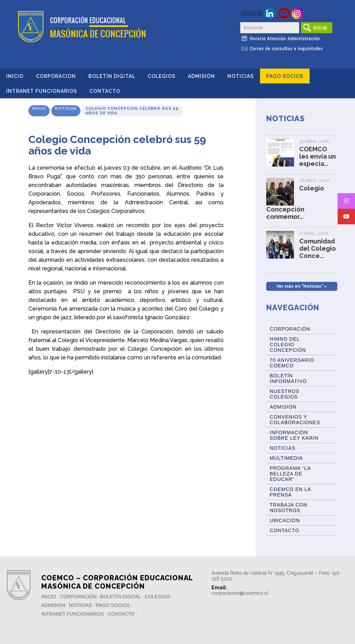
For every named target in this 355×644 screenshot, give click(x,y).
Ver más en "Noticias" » (302, 286)
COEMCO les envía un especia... (318, 156)
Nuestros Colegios (285, 394)
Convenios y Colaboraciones (295, 420)
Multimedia (286, 458)
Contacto (105, 91)
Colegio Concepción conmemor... (295, 202)
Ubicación (285, 520)
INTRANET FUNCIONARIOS (42, 91)
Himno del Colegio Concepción (288, 345)
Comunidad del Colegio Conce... (318, 248)
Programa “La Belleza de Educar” (290, 474)
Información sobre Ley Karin (294, 435)
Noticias (241, 76)
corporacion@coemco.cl (240, 593)
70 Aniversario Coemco (292, 363)
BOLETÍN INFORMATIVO (288, 378)
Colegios (162, 76)
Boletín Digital (112, 76)
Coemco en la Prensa (290, 492)
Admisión (201, 76)
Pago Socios (285, 76)
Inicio (15, 76)
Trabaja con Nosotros (288, 508)
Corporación (56, 76)
